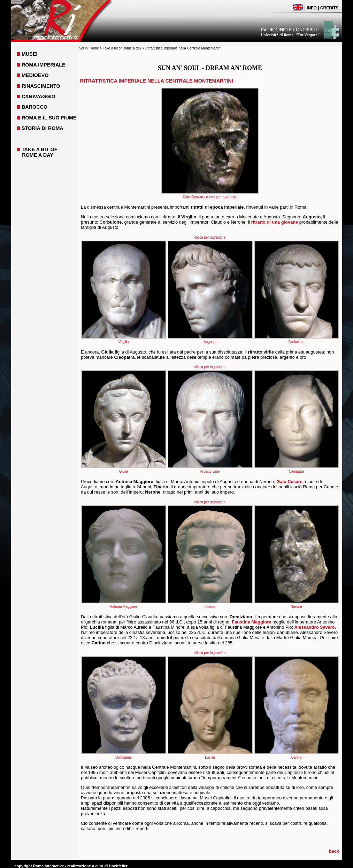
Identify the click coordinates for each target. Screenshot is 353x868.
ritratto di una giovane (275, 222)
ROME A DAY (38, 155)
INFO (312, 8)
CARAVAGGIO (39, 96)
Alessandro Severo (315, 627)
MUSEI (30, 54)
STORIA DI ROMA (43, 128)
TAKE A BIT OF (40, 149)
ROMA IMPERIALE (44, 65)
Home (94, 48)
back (334, 851)
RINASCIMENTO (41, 86)
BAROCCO (34, 107)
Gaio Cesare (289, 482)
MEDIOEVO (35, 75)
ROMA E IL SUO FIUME (49, 118)
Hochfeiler (118, 866)
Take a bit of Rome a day (122, 48)
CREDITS (329, 8)
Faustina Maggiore (251, 622)
